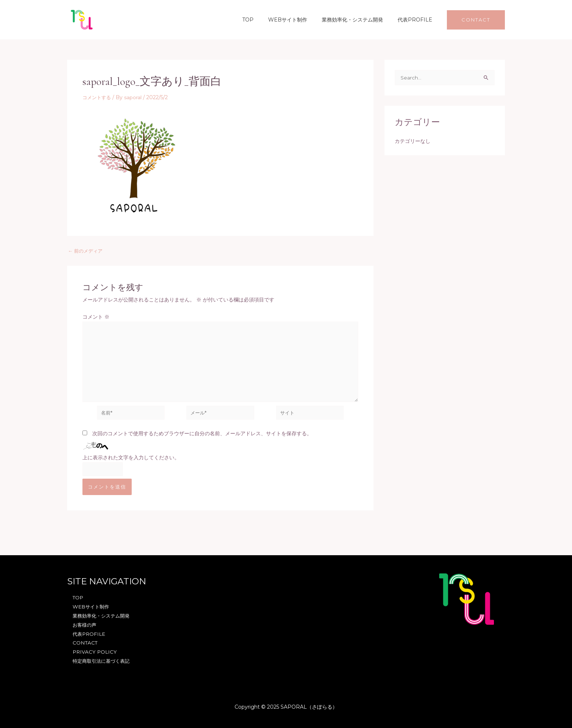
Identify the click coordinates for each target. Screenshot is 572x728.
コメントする (98, 97)
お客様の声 (84, 623)
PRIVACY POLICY (94, 651)
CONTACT (84, 642)
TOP (263, 20)
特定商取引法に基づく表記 (101, 661)
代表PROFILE (417, 20)
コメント (96, 317)
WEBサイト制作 (299, 20)
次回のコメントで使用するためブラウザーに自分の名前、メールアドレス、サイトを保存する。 (202, 438)
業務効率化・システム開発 (359, 20)
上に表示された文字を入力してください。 (131, 463)
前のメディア (86, 251)
